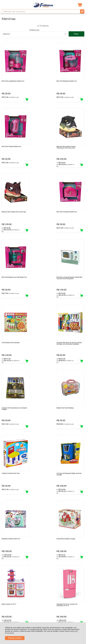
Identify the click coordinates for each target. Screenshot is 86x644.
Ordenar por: (35, 30)
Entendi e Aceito (15, 638)
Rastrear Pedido (15, 563)
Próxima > (50, 520)
